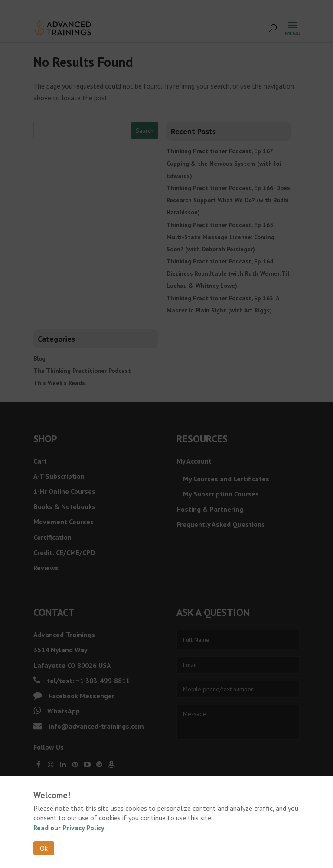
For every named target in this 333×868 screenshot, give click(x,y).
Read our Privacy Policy (69, 828)
